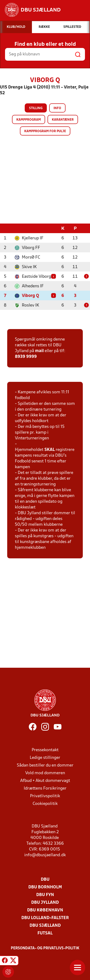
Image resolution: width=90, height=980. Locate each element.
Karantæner (63, 120)
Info (57, 108)
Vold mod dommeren (45, 773)
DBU (45, 879)
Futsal (45, 933)
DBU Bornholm (45, 887)
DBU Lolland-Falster (45, 918)
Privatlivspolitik (45, 796)
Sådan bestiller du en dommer (45, 765)
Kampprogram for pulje (45, 131)
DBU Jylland (45, 902)
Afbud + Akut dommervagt (45, 781)
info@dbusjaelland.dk (45, 855)
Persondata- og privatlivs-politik (45, 948)
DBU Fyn (45, 895)
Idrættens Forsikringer (45, 788)
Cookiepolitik (45, 804)
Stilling (36, 108)
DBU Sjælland (45, 925)
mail (39, 351)
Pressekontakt (45, 750)
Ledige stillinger (45, 758)
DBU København (45, 910)
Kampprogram (29, 120)
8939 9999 (26, 357)
